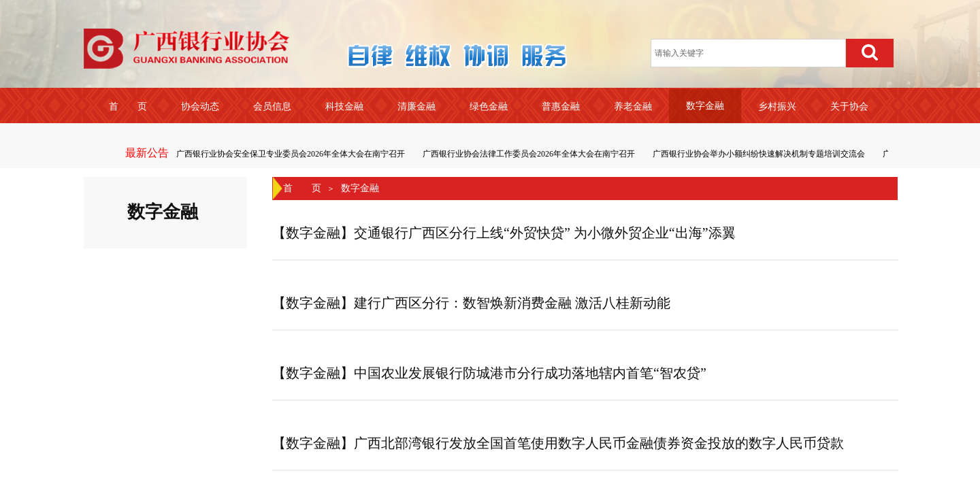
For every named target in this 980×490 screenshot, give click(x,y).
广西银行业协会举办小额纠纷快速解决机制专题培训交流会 (759, 154)
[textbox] (748, 53)
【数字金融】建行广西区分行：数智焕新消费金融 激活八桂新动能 (471, 303)
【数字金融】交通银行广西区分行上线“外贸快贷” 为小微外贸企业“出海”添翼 (504, 233)
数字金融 (360, 188)
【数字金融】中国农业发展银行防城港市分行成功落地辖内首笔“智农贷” (489, 373)
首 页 (302, 188)
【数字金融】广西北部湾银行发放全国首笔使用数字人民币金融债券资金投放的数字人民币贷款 (558, 443)
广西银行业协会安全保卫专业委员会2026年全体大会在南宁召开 (291, 154)
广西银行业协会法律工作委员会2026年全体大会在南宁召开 (529, 154)
